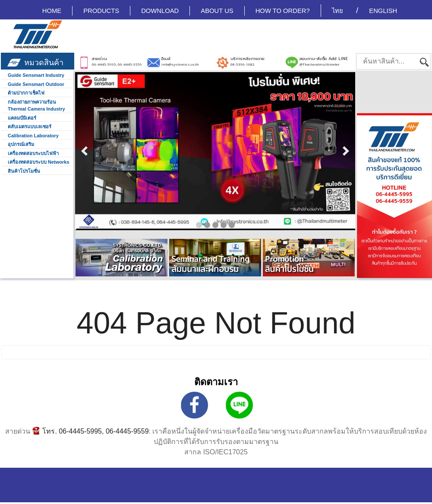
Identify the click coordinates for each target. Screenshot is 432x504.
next (346, 151)
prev (85, 151)
